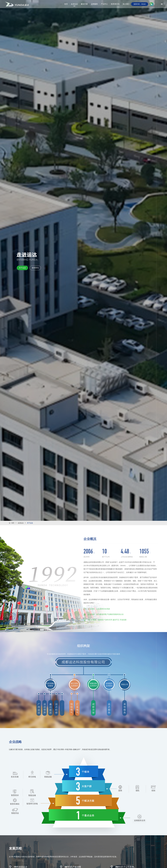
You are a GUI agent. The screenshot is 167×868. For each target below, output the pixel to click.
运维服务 (94, 4)
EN (162, 4)
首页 (66, 4)
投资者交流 (115, 4)
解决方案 (84, 4)
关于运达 (22, 268)
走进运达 (74, 4)
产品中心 (104, 4)
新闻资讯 (35, 268)
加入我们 (126, 4)
